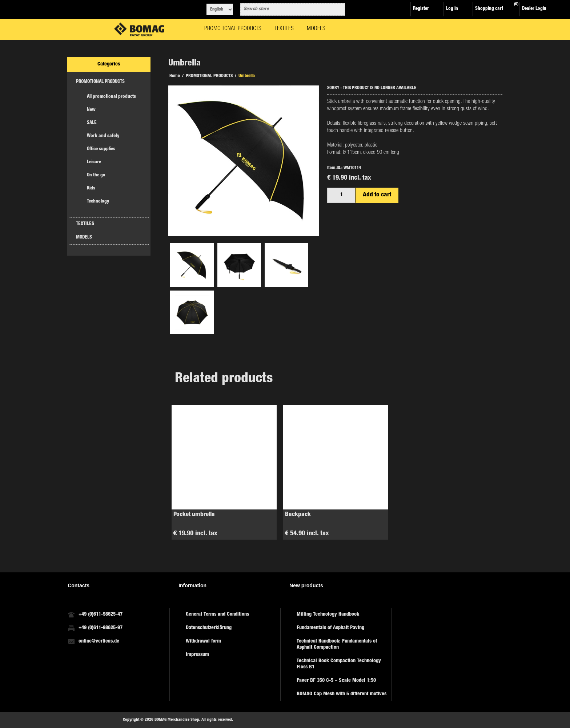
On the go (96, 175)
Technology (98, 202)
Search (338, 9)
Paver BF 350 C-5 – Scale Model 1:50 (336, 681)
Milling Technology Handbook (328, 615)
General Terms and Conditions (217, 615)
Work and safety (103, 136)
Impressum (197, 655)
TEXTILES (85, 224)
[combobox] (286, 9)
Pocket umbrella (194, 515)
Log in (452, 9)
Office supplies (101, 149)
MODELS (84, 238)
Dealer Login (534, 9)
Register (421, 9)
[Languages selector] (220, 9)
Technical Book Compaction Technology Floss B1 (339, 664)
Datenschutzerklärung (209, 628)
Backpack (298, 515)
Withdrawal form (203, 641)
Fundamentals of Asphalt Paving (330, 628)
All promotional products (111, 97)
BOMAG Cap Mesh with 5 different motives (342, 694)
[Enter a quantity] (341, 195)
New (91, 110)
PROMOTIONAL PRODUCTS (100, 82)
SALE (92, 123)
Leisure (94, 162)
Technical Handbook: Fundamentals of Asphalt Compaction (337, 645)
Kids (91, 189)
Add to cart (377, 195)
